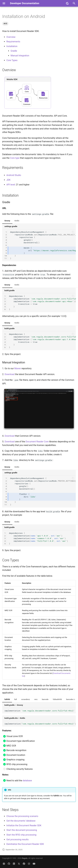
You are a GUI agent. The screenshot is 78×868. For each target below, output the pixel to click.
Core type (15, 158)
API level (11, 185)
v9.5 (5, 24)
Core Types (12, 60)
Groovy (7, 221)
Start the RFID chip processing (21, 835)
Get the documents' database (21, 821)
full (16, 699)
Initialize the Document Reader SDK (24, 825)
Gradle (14, 51)
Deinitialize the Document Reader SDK (25, 844)
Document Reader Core (37, 442)
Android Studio (14, 175)
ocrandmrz (26, 699)
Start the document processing (22, 830)
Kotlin (17, 221)
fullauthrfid (57, 699)
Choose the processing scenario (22, 816)
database (27, 781)
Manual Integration (20, 56)
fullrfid (7, 699)
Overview (11, 37)
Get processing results (17, 839)
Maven (18, 368)
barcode (45, 699)
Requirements (13, 42)
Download (10, 374)
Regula (25, 858)
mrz (36, 699)
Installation (12, 46)
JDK (8, 180)
